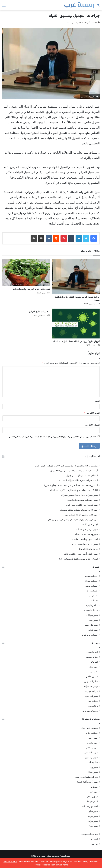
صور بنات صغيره (90, 752)
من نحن (94, 844)
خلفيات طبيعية (91, 576)
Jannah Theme (10, 861)
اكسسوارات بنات (90, 806)
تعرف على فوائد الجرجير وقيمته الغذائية (31, 289)
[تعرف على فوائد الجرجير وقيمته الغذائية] (26, 273)
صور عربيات (92, 816)
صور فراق (93, 811)
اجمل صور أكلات (90, 524)
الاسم (96, 401)
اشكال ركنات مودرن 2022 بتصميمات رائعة (78, 559)
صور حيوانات (92, 615)
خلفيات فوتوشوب (90, 635)
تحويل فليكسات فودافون (86, 777)
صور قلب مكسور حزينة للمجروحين (81, 515)
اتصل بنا (94, 839)
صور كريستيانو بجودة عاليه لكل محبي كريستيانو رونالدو (73, 520)
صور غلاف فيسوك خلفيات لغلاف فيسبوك (79, 510)
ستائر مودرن (92, 657)
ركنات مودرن (92, 706)
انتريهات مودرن (91, 652)
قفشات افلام (92, 733)
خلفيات (94, 600)
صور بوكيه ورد (91, 757)
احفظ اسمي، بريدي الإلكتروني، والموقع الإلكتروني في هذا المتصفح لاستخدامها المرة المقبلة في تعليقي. (53, 437)
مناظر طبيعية (92, 605)
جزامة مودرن (92, 691)
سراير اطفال (92, 676)
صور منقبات (92, 743)
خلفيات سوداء (91, 581)
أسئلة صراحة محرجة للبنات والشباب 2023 (78, 480)
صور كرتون (93, 630)
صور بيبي (94, 620)
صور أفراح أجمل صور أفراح (85, 544)
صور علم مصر (91, 625)
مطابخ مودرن (92, 701)
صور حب (94, 792)
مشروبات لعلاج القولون (39, 312)
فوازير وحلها (92, 797)
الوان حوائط (92, 801)
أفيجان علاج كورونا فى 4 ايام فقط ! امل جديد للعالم (76, 341)
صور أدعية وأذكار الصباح (87, 782)
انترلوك (94, 662)
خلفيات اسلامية (91, 610)
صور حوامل (92, 821)
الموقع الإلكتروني (92, 425)
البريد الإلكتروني (92, 413)
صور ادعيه (93, 738)
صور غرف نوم (91, 696)
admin (95, 23)
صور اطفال (93, 772)
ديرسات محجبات (90, 711)
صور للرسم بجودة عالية (87, 529)
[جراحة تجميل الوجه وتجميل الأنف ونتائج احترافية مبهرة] (76, 276)
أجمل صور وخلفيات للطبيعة (85, 539)
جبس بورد (93, 672)
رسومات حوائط (91, 686)
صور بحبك (93, 826)
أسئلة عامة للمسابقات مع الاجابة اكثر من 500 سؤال (74, 471)
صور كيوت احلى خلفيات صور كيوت (82, 505)
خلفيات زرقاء (92, 591)
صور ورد (94, 767)
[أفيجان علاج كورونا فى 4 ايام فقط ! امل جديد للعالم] (76, 324)
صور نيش (93, 667)
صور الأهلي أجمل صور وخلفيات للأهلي (80, 554)
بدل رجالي (93, 762)
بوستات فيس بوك (90, 728)
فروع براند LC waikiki (88, 549)
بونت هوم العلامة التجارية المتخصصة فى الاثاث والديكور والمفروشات (66, 466)
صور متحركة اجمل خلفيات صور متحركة (79, 495)
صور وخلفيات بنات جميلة (86, 534)
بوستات (94, 787)
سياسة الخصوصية (90, 834)
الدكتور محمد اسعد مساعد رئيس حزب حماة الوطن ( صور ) (71, 485)
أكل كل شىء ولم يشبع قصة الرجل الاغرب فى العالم (74, 490)
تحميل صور (93, 596)
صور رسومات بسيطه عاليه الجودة (82, 500)
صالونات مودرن (91, 681)
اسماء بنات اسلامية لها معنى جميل (82, 475)
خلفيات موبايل (91, 586)
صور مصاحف (92, 748)
